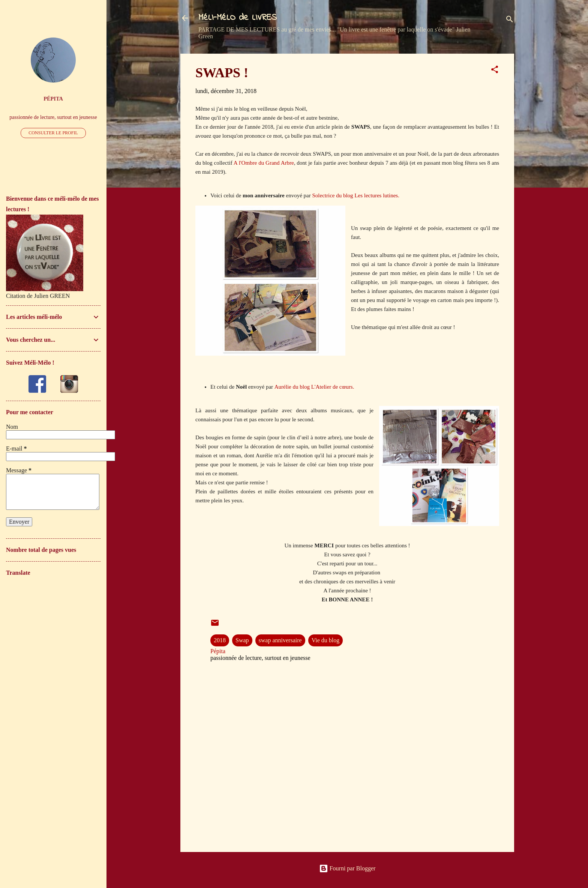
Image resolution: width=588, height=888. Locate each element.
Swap (242, 640)
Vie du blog (326, 640)
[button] (495, 71)
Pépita (53, 99)
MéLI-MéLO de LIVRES (238, 18)
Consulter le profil (53, 133)
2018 (220, 640)
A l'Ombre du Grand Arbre (264, 163)
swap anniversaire (280, 640)
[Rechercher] (510, 20)
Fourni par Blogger (347, 868)
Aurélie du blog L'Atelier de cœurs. (314, 387)
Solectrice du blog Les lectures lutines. (355, 195)
